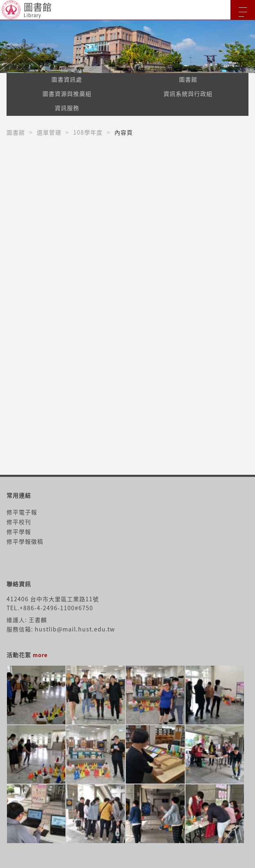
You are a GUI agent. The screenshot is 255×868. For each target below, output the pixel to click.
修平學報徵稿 (25, 541)
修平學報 (19, 531)
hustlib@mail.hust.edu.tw (75, 629)
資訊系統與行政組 (188, 93)
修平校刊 (19, 522)
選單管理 (49, 132)
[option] (127, 46)
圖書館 (188, 79)
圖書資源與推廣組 (67, 93)
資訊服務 (67, 108)
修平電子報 (22, 512)
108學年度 (88, 132)
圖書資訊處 (67, 79)
